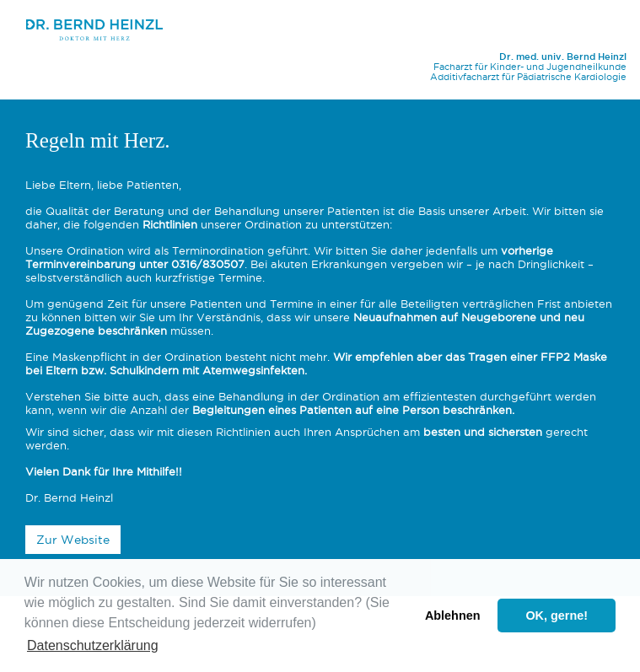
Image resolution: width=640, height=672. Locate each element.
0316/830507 (208, 264)
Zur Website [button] (73, 540)
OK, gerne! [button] (557, 616)
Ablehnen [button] (453, 616)
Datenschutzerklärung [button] (93, 645)
